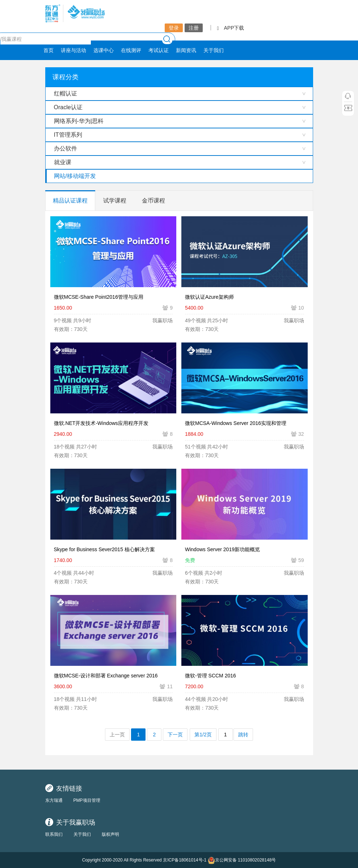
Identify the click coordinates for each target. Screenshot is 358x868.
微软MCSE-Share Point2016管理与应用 (99, 297)
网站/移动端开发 (75, 176)
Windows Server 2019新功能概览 (222, 549)
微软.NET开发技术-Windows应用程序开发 (101, 423)
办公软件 (66, 148)
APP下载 (230, 28)
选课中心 (104, 50)
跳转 (243, 735)
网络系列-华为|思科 (79, 121)
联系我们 (54, 834)
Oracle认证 (68, 107)
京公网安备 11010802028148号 (242, 860)
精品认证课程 (70, 201)
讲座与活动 (73, 50)
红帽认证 (66, 93)
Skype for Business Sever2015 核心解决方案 (104, 549)
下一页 (175, 735)
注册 (194, 28)
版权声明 (110, 834)
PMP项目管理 (87, 800)
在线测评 (131, 50)
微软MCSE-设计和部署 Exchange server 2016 (106, 676)
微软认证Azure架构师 (209, 297)
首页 (49, 50)
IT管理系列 (68, 135)
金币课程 (153, 201)
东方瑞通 (54, 800)
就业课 (63, 162)
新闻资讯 (186, 50)
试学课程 (115, 201)
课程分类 (66, 77)
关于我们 (214, 50)
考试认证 (159, 50)
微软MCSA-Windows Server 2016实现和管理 (236, 423)
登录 (174, 28)
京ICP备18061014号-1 (185, 860)
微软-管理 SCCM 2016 (210, 676)
